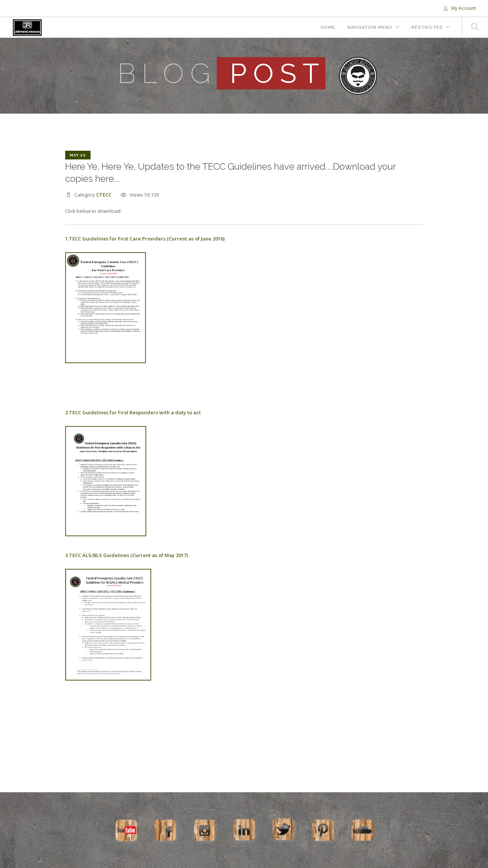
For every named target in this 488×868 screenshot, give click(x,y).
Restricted (427, 27)
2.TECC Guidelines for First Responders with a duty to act (133, 412)
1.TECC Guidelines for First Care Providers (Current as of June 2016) (145, 239)
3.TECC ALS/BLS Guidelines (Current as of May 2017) (127, 555)
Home (328, 27)
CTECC (104, 195)
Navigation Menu (370, 27)
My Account (460, 8)
